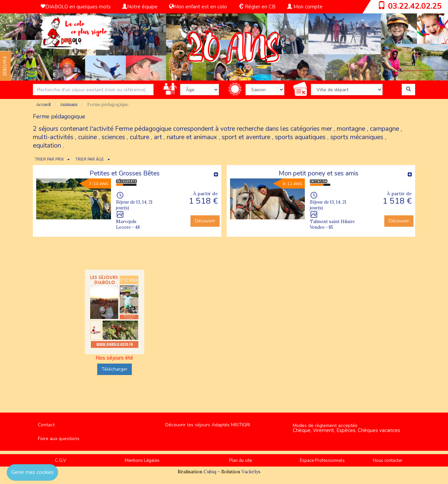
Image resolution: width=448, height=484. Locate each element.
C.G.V (61, 461)
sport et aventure (246, 137)
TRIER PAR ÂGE (90, 159)
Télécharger (115, 369)
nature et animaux (192, 137)
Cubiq (210, 472)
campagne (384, 129)
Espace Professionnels (322, 461)
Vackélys (251, 472)
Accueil (43, 104)
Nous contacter (388, 461)
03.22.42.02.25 (415, 6)
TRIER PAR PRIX (49, 159)
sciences (113, 137)
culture (139, 137)
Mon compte (305, 7)
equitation (47, 146)
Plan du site (240, 461)
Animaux (69, 104)
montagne (351, 129)
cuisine (88, 137)
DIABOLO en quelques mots (75, 7)
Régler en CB (257, 7)
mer (327, 129)
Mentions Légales (142, 461)
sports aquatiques (300, 137)
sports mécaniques (357, 137)
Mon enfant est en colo (198, 7)
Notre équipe (140, 7)
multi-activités (53, 137)
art (158, 137)
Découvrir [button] (205, 221)
